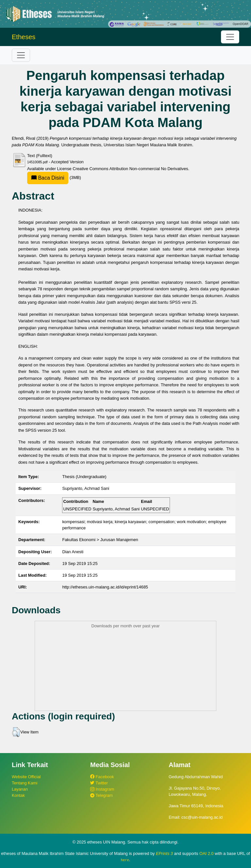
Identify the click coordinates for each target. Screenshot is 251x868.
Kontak (18, 795)
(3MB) (54, 177)
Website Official (26, 777)
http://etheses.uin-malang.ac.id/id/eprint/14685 (105, 587)
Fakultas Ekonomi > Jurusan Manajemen (100, 540)
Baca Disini (48, 178)
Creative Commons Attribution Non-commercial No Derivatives (130, 169)
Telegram (101, 795)
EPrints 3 (164, 853)
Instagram (102, 789)
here (125, 860)
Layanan (20, 789)
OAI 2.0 (206, 853)
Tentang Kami (25, 783)
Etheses (24, 37)
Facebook (102, 777)
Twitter (99, 783)
